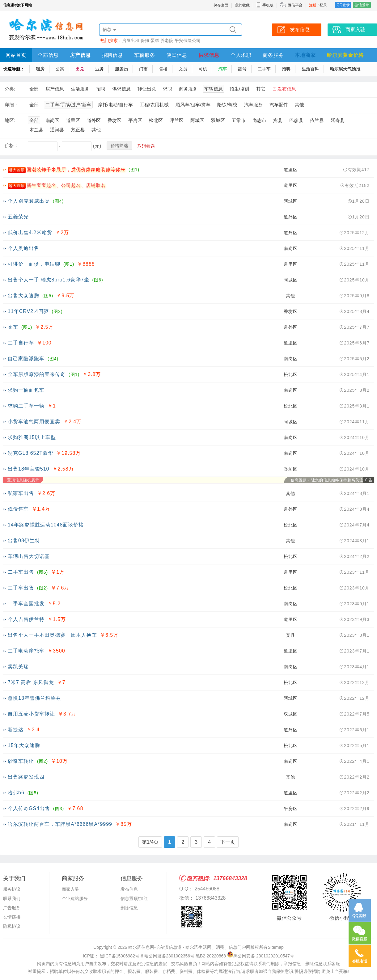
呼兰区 (177, 120)
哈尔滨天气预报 (345, 69)
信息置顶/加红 (134, 898)
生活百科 (310, 69)
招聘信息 (112, 55)
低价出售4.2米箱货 (30, 232)
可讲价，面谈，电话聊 (34, 264)
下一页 (228, 842)
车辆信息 (214, 89)
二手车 (264, 69)
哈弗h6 (16, 793)
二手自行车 (21, 343)
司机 (203, 69)
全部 (34, 89)
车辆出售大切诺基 (29, 556)
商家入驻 (70, 889)
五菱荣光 (18, 217)
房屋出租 (131, 40)
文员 (183, 69)
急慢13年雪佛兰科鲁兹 (34, 698)
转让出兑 (147, 89)
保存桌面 (221, 5)
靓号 (242, 69)
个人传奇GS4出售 (29, 808)
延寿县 (338, 120)
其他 (299, 105)
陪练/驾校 (227, 105)
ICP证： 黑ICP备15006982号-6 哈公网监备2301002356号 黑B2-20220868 (154, 956)
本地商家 (305, 55)
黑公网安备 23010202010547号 (261, 956)
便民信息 (177, 55)
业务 (100, 69)
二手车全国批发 (26, 604)
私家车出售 (21, 493)
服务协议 (12, 889)
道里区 (73, 120)
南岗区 (52, 120)
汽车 (222, 69)
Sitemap (275, 947)
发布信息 (287, 89)
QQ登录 (343, 5)
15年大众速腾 (24, 745)
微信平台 (295, 5)
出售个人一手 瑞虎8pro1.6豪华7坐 (49, 280)
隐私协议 (12, 926)
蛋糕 (155, 40)
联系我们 (12, 898)
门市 (143, 69)
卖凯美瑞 (18, 667)
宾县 (278, 120)
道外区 (94, 120)
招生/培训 (239, 89)
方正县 (78, 130)
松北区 (156, 120)
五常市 (239, 120)
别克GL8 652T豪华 (30, 453)
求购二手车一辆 (26, 406)
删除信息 (129, 908)
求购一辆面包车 (26, 390)
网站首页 (16, 55)
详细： (12, 105)
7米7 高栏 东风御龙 (31, 682)
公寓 (60, 69)
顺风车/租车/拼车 (193, 105)
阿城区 (197, 120)
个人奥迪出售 (23, 248)
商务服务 (273, 55)
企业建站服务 (75, 898)
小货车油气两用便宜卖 (34, 422)
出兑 (80, 69)
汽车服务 (253, 105)
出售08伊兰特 (24, 541)
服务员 (121, 69)
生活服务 (80, 89)
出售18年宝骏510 (29, 469)
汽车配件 (279, 105)
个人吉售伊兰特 (26, 619)
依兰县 (317, 120)
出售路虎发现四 (26, 777)
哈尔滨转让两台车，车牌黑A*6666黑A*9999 (60, 824)
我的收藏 (242, 5)
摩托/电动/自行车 (115, 105)
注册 (313, 5)
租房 (40, 69)
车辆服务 (145, 55)
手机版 (265, 5)
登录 (323, 5)
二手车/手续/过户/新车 (68, 105)
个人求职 (241, 55)
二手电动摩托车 (26, 651)
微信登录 (362, 5)
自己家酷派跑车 (26, 359)
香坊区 (114, 120)
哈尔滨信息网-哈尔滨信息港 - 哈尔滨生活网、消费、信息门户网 (189, 947)
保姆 (145, 40)
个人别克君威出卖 (29, 201)
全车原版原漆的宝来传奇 (37, 374)
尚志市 (259, 120)
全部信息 (48, 55)
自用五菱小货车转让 (31, 714)
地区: (10, 120)
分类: (10, 89)
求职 (167, 89)
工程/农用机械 (154, 105)
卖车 (13, 327)
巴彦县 (296, 120)
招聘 (286, 69)
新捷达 (16, 730)
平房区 (135, 120)
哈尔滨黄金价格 (345, 55)
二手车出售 (21, 572)
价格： (12, 145)
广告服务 (12, 908)
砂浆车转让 (21, 761)
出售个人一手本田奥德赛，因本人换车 (52, 635)
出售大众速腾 (23, 296)
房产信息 (80, 55)
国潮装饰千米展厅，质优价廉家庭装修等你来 (76, 169)
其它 (261, 89)
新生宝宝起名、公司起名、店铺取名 (66, 185)
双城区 (218, 120)
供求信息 (209, 55)
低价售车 (18, 509)
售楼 (163, 69)
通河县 (57, 130)
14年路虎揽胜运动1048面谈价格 (46, 525)
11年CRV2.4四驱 (28, 311)
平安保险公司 (188, 40)
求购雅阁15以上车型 (32, 437)
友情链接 (12, 917)
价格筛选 (119, 146)
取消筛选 (146, 146)
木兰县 (36, 130)
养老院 (167, 40)
